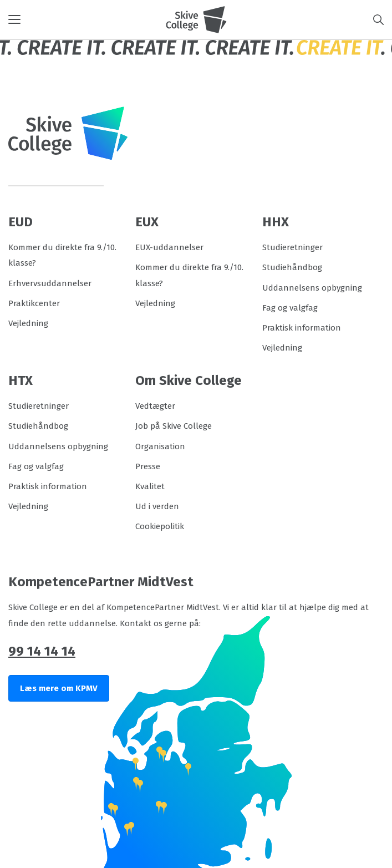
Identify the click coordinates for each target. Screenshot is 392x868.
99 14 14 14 (42, 651)
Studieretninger (292, 247)
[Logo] (196, 19)
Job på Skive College (174, 426)
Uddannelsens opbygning (312, 288)
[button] (87, 19)
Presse (148, 466)
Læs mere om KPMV (59, 688)
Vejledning (28, 323)
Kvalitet (150, 486)
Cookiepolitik (160, 526)
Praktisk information (302, 328)
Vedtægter (155, 406)
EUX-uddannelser (169, 247)
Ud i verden (157, 506)
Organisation (160, 446)
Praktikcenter (34, 303)
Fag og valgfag (290, 308)
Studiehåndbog (292, 267)
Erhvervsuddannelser (50, 283)
